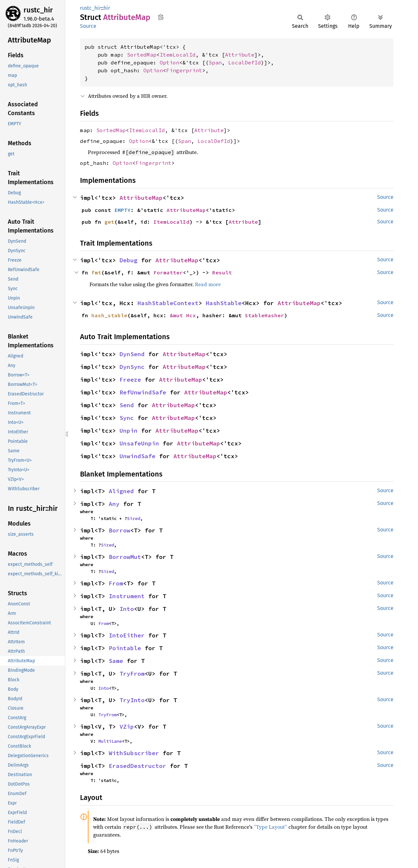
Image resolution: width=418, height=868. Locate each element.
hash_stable (109, 315)
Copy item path (161, 17)
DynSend (132, 354)
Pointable (125, 648)
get (109, 222)
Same (116, 661)
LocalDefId (245, 62)
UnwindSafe (137, 456)
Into (127, 609)
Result (222, 272)
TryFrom (132, 674)
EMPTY (122, 210)
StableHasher (265, 315)
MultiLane (110, 741)
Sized (134, 518)
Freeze (130, 380)
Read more (208, 284)
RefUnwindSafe (143, 392)
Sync (127, 418)
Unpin (129, 431)
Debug (129, 260)
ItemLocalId (178, 55)
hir (107, 8)
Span (215, 62)
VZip (127, 727)
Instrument (127, 596)
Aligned (121, 491)
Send (127, 405)
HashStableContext (168, 303)
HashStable (224, 303)
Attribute (240, 55)
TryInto (132, 700)
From (116, 583)
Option (169, 62)
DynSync (132, 367)
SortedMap (142, 55)
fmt (96, 272)
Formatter (168, 272)
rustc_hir (38, 10)
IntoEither (127, 635)
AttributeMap (141, 198)
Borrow (120, 530)
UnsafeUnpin (139, 443)
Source (88, 26)
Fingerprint (184, 70)
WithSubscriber (134, 753)
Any (114, 504)
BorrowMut (125, 557)
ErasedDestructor (137, 766)
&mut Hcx (183, 315)
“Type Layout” (270, 827)
